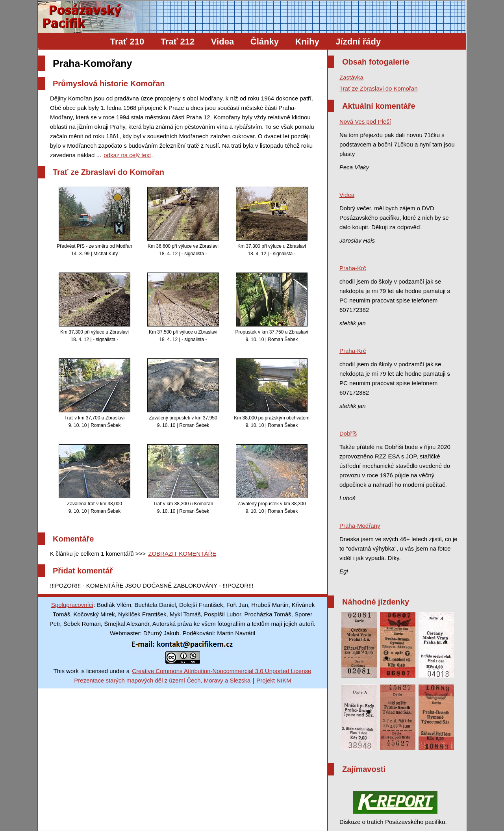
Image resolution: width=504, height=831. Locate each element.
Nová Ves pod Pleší (365, 121)
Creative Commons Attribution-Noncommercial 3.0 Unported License (221, 671)
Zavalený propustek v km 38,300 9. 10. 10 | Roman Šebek (272, 479)
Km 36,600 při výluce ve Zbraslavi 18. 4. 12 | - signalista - (183, 222)
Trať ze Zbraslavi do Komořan (378, 88)
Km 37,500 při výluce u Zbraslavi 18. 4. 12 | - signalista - (183, 307)
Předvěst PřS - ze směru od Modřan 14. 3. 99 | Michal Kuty (94, 222)
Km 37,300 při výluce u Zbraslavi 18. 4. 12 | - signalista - (272, 222)
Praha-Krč (353, 268)
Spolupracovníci (72, 605)
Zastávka (351, 77)
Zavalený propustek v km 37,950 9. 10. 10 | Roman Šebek (183, 393)
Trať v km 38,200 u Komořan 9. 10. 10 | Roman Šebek (183, 479)
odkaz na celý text (127, 155)
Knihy (307, 42)
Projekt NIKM (274, 680)
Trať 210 (127, 42)
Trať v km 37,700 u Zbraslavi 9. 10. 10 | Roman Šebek (94, 393)
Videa (222, 42)
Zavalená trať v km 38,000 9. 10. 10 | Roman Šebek (94, 479)
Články (265, 42)
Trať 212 (178, 42)
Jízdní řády (358, 42)
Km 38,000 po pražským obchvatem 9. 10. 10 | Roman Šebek (271, 393)
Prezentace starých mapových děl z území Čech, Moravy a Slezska (162, 680)
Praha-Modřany (360, 526)
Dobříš (348, 433)
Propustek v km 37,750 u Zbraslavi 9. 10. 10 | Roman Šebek (272, 307)
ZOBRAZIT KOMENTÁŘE (182, 554)
